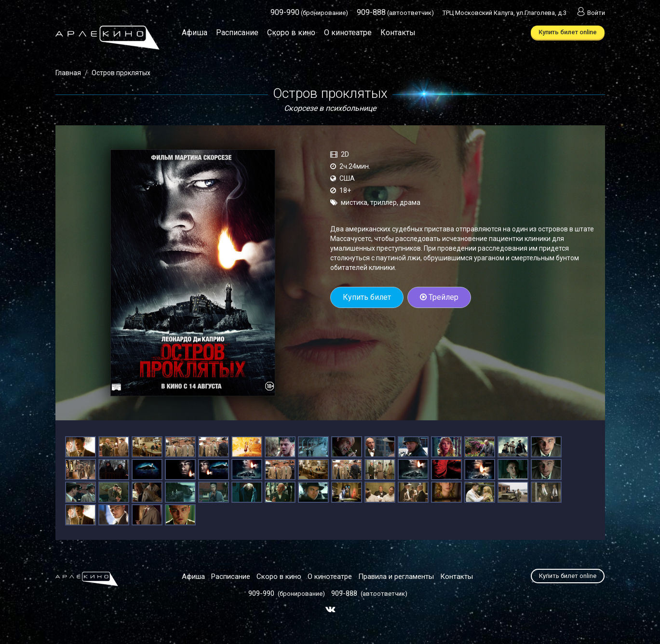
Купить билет (367, 297)
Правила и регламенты (396, 577)
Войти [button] (590, 13)
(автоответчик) (395, 13)
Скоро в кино (291, 33)
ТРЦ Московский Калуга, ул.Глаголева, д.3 (505, 13)
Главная (68, 73)
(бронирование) (309, 13)
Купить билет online (568, 32)
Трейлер (439, 297)
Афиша (195, 33)
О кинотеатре (348, 33)
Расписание (237, 33)
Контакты (398, 33)
